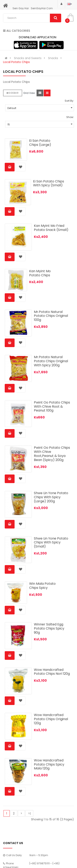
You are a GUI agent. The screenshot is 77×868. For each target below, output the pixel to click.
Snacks (53, 58)
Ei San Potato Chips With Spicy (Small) (49, 183)
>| (29, 813)
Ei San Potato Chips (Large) (40, 143)
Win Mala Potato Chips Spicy (42, 586)
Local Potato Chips (16, 62)
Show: (70, 117)
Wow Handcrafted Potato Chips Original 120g (51, 719)
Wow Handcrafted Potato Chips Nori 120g (52, 672)
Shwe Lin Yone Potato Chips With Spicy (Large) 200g (51, 497)
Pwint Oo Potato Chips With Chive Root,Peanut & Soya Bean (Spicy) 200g (52, 454)
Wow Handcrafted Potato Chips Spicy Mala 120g (49, 764)
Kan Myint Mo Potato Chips (40, 273)
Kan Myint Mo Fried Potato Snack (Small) (51, 228)
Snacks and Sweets (28, 58)
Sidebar (13, 93)
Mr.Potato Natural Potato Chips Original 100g (51, 316)
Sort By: (69, 101)
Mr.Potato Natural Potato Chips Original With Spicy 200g (51, 361)
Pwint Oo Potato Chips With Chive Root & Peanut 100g (52, 406)
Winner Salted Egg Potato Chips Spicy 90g (49, 628)
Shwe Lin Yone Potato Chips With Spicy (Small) (51, 542)
